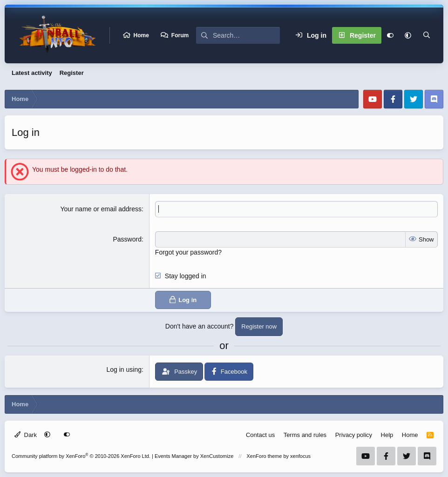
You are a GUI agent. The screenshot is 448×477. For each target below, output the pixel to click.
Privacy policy (354, 435)
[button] (408, 35)
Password (127, 239)
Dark (26, 435)
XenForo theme (265, 456)
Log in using (124, 370)
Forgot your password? (188, 252)
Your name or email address (101, 209)
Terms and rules (305, 435)
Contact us (260, 435)
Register (72, 73)
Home (141, 35)
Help (387, 435)
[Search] (246, 35)
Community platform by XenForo (81, 456)
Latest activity (32, 73)
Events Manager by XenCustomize (194, 456)
